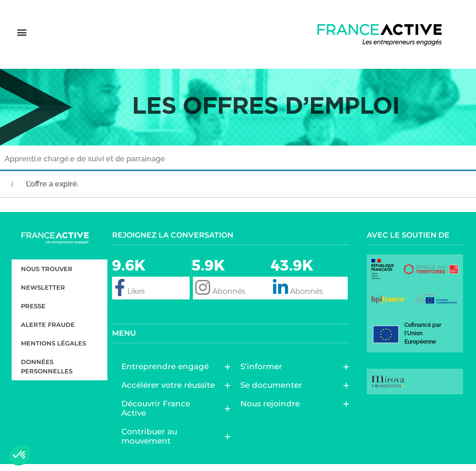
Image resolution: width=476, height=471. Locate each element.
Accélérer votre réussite (170, 392)
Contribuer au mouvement (171, 443)
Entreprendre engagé (167, 373)
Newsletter (43, 294)
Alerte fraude (48, 331)
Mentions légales (53, 350)
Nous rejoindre (272, 411)
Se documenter (274, 392)
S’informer (264, 373)
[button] (22, 38)
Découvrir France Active (171, 415)
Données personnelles (47, 373)
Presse (33, 312)
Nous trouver (47, 275)
